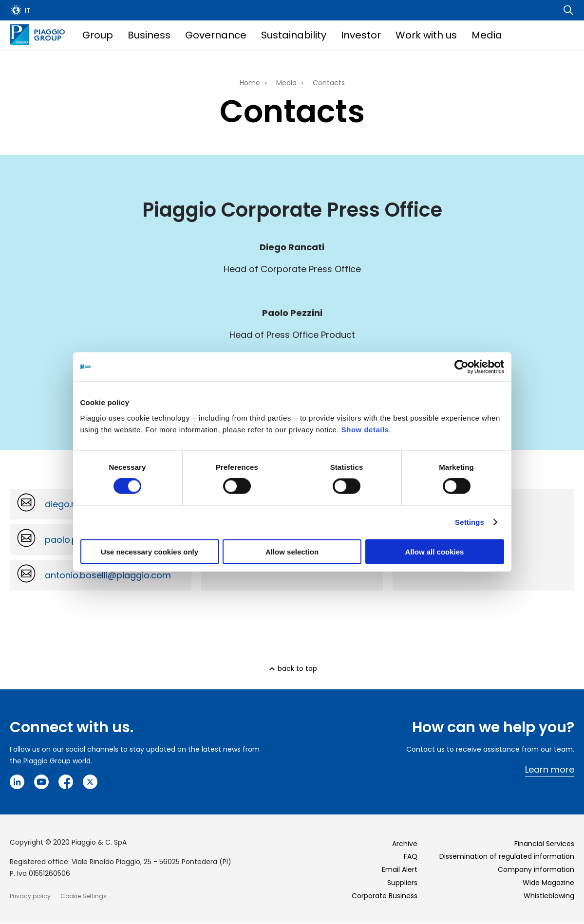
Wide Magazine (548, 883)
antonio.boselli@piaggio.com (108, 575)
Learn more (550, 769)
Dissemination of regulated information (507, 856)
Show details (365, 429)
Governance (216, 35)
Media (487, 35)
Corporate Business (385, 896)
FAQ (411, 856)
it (28, 10)
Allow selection (292, 551)
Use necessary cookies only (150, 551)
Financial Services (544, 844)
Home (250, 83)
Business (149, 35)
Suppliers (402, 883)
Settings (470, 522)
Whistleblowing (549, 896)
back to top (297, 668)
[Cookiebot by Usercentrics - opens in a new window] (462, 367)
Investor (361, 35)
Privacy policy (30, 896)
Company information (536, 869)
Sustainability (294, 35)
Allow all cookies (435, 551)
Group (98, 35)
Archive (405, 844)
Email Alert (400, 869)
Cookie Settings (84, 896)
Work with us (426, 35)
